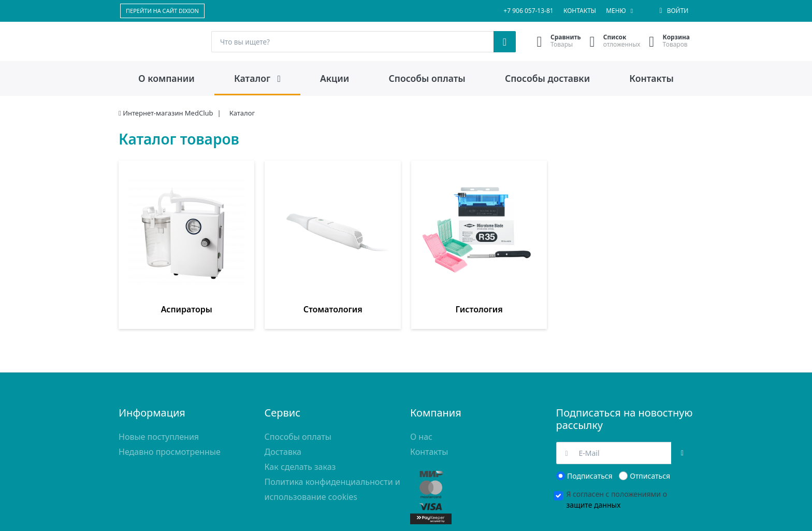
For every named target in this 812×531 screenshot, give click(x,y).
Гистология (357, 261)
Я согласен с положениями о (617, 451)
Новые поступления (159, 388)
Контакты (580, 11)
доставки (160, 517)
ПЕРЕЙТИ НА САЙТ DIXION (162, 11)
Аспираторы (162, 261)
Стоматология (259, 261)
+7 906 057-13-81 (528, 11)
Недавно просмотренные (170, 403)
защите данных (594, 456)
